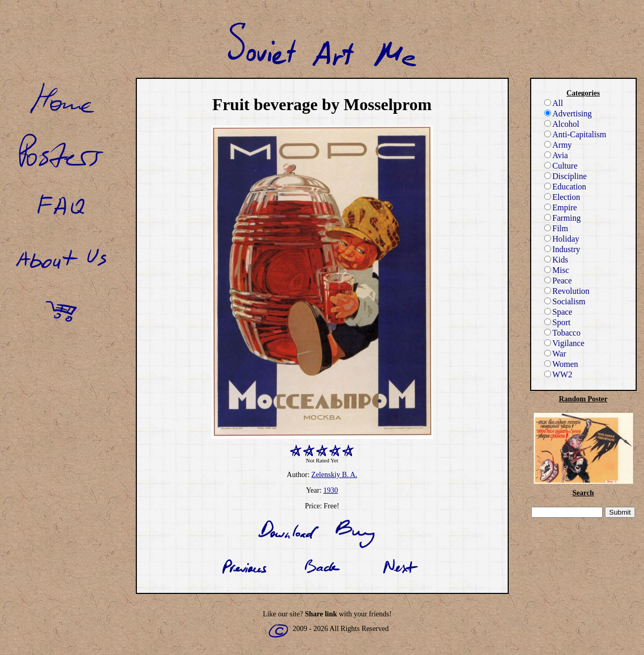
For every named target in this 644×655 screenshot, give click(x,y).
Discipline (566, 176)
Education (565, 187)
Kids (556, 260)
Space (558, 312)
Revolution (567, 291)
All (554, 103)
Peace (558, 281)
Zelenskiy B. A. (334, 475)
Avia (556, 155)
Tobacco (563, 333)
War (555, 354)
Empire (561, 207)
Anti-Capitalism (575, 134)
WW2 (558, 374)
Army (558, 145)
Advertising (568, 114)
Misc (557, 270)
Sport (558, 322)
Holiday (562, 239)
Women (561, 364)
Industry (562, 249)
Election (562, 197)
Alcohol (562, 124)
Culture (561, 166)
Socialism (565, 301)
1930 (331, 490)
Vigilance (564, 343)
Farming (563, 218)
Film (556, 228)
